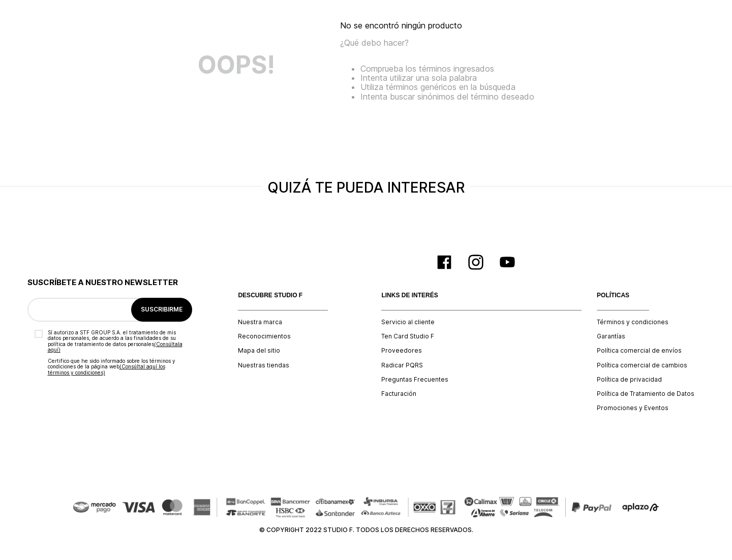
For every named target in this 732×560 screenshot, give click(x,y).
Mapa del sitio (259, 351)
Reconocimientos (264, 336)
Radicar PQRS (402, 365)
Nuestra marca (260, 322)
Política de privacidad (629, 380)
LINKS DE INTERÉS (409, 295)
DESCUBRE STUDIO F (270, 295)
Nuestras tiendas (264, 365)
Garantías (611, 336)
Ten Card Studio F (408, 336)
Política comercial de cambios (642, 365)
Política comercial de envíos (639, 351)
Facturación (399, 394)
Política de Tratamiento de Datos (646, 394)
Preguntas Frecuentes (415, 380)
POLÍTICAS (613, 295)
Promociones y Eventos (633, 408)
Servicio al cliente (408, 322)
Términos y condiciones (633, 322)
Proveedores (402, 351)
